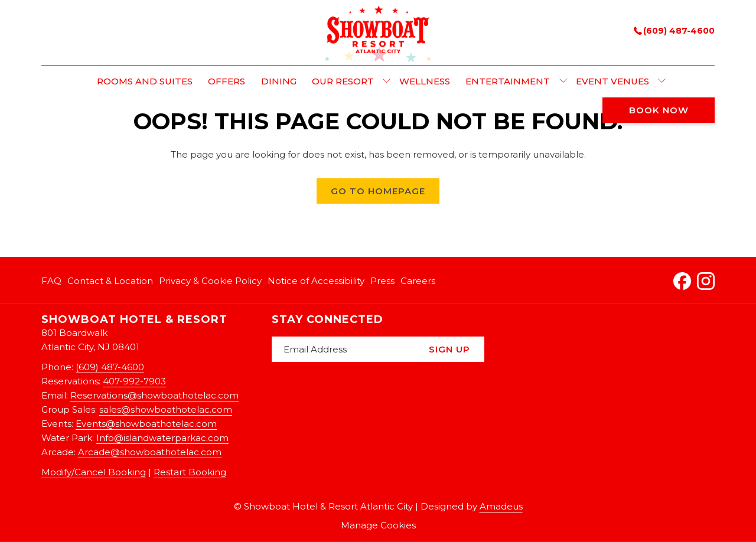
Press (382, 281)
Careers (418, 281)
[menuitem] (145, 81)
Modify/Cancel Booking (94, 472)
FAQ (51, 281)
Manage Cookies (378, 525)
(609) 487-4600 (674, 31)
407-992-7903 (134, 381)
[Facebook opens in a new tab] (682, 280)
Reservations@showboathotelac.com (154, 395)
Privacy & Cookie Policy (210, 281)
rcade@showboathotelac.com (153, 452)
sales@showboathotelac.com (166, 409)
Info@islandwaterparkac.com (162, 438)
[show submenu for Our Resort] (387, 81)
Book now (659, 110)
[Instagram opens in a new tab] (706, 280)
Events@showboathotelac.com (146, 424)
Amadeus (501, 506)
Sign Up (449, 349)
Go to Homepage (378, 191)
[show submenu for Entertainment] (563, 81)
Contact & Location (110, 281)
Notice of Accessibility (316, 281)
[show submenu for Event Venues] (662, 81)
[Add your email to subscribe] (343, 349)
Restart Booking (190, 472)
